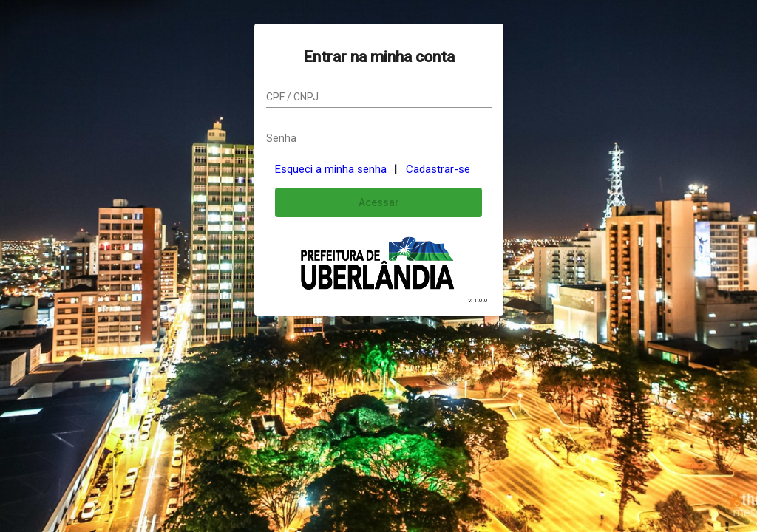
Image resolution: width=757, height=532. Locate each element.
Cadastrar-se (438, 169)
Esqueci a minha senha (331, 169)
